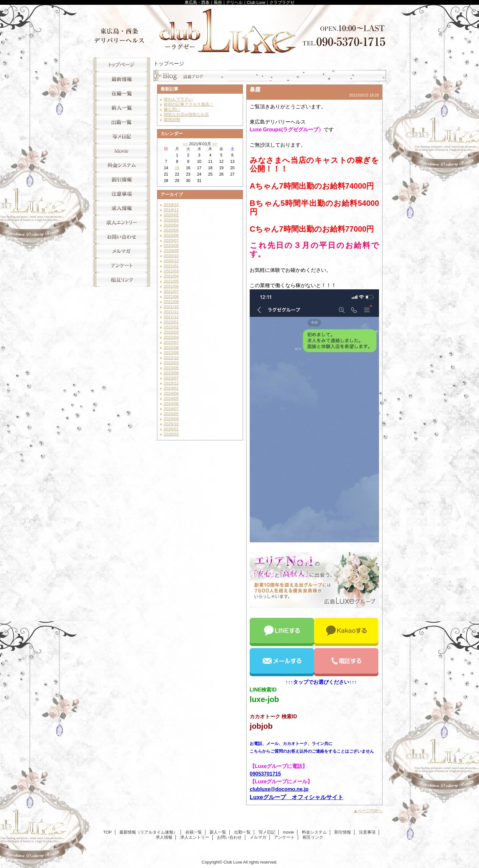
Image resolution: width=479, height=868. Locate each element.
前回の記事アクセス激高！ (189, 104)
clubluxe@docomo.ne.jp (279, 789)
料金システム (122, 165)
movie (122, 151)
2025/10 (171, 424)
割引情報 (122, 179)
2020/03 (171, 220)
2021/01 (171, 266)
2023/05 (171, 368)
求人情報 (122, 208)
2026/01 (171, 429)
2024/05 (171, 398)
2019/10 (171, 205)
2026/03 (171, 434)
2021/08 (171, 297)
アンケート (122, 265)
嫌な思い (172, 109)
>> (214, 144)
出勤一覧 (122, 122)
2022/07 (171, 342)
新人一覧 (122, 108)
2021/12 (171, 317)
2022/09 (171, 353)
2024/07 (171, 409)
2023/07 (171, 378)
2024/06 (171, 404)
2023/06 (171, 373)
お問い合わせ (122, 237)
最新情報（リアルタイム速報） (122, 79)
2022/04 (171, 337)
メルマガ (122, 251)
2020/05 (171, 230)
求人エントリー (122, 222)
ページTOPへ (370, 811)
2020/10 (171, 256)
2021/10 (171, 307)
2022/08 (171, 347)
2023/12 (171, 383)
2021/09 (171, 302)
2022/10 (171, 358)
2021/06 (171, 286)
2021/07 (171, 291)
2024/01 (171, 388)
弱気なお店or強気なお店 (186, 115)
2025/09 (171, 419)
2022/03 (171, 332)
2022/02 (171, 327)
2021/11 (171, 312)
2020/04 (171, 225)
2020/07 (171, 240)
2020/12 (171, 261)
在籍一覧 (122, 93)
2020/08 (171, 246)
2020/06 (171, 235)
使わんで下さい (178, 99)
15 (177, 168)
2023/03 (171, 363)
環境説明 (172, 120)
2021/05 (171, 281)
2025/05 (171, 414)
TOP (122, 65)
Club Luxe (240, 29)
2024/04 (171, 393)
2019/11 (171, 210)
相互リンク (122, 280)
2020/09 (171, 251)
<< (185, 144)
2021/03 (171, 271)
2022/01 (171, 322)
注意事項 (122, 194)
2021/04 (171, 276)
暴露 (255, 90)
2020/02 (171, 215)
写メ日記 (122, 136)
